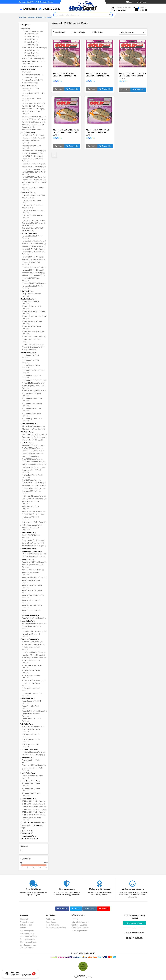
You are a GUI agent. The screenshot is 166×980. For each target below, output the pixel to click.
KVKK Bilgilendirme (79, 931)
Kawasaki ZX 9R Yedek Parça (34, 246)
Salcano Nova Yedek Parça (33, 543)
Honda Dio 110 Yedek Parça (34, 138)
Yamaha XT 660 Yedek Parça (34, 122)
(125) (45, 434)
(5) (42, 80)
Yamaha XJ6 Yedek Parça (33, 130)
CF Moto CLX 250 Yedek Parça (34, 809)
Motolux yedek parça (29, 942)
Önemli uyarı (15, 972)
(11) (37, 50)
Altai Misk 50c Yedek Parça (33, 426)
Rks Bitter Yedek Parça (32, 456)
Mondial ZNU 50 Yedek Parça (34, 337)
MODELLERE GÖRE (49, 9)
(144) (29, 91)
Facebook (131, 2)
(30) (43, 426)
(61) (28, 304)
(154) (43, 645)
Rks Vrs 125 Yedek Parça (33, 454)
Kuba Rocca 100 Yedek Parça (34, 652)
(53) (45, 48)
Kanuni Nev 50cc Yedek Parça (34, 631)
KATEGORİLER (28, 9)
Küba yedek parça (27, 934)
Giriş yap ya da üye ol (124, 9)
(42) (28, 309)
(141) (29, 477)
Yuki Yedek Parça (27, 724)
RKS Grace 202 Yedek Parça (34, 462)
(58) (41, 153)
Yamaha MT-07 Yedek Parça (34, 109)
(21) (41, 66)
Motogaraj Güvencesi (99, 889)
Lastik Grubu (25, 29)
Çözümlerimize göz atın (134, 923)
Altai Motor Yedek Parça (29, 424)
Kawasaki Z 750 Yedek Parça (34, 249)
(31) (28, 411)
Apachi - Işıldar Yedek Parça (31, 525)
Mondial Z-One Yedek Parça (33, 347)
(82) (28, 143)
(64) (45, 496)
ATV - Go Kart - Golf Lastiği (33, 59)
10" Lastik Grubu (31, 34)
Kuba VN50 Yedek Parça (32, 642)
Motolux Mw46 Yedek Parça (33, 383)
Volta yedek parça (27, 939)
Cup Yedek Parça (27, 831)
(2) (32, 64)
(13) (37, 34)
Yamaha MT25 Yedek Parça (33, 103)
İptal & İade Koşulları (80, 922)
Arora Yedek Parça (27, 560)
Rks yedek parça (27, 931)
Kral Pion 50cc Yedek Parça (33, 755)
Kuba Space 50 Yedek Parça (34, 680)
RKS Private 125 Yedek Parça (34, 496)
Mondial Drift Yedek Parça (33, 344)
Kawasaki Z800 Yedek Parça (34, 273)
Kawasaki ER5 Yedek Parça (33, 270)
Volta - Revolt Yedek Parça (30, 781)
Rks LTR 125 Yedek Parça (32, 459)
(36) (45, 711)
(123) (29, 530)
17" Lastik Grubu (31, 53)
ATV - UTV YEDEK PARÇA (29, 839)
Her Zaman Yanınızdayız (132, 889)
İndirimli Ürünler (98, 32)
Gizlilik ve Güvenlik (79, 925)
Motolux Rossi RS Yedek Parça (34, 391)
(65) (44, 540)
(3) (45, 122)
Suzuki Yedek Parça (28, 193)
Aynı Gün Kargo (34, 889)
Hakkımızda (43, 2)
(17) (28, 778)
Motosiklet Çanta (29, 77)
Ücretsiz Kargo (79, 32)
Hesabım (75, 919)
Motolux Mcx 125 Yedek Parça (34, 380)
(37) (28, 329)
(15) (45, 546)
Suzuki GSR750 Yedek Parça (34, 220)
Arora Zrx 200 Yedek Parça (33, 570)
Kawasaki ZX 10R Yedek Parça (34, 241)
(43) (45, 437)
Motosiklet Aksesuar (28, 69)
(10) (28, 203)
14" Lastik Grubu (31, 42)
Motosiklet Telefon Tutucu (33, 75)
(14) (37, 42)
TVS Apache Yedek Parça (33, 440)
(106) (29, 519)
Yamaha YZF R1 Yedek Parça (34, 119)
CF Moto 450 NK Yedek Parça (34, 812)
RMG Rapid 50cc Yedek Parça (34, 554)
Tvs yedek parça (27, 948)
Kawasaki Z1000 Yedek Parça (34, 244)
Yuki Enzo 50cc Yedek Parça (34, 727)
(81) (28, 314)
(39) (28, 324)
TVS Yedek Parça (27, 432)
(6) (42, 130)
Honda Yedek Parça (28, 133)
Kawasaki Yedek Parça (29, 233)
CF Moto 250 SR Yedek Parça (34, 804)
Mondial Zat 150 (29, 350)
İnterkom (27, 72)
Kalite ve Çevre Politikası (56, 928)
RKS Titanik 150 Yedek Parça (34, 522)
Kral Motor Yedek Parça (29, 750)
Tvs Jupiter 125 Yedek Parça (34, 434)
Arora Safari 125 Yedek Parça (34, 562)
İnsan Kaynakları (52, 925)
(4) (37, 45)
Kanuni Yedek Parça (28, 621)
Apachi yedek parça (28, 945)
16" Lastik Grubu (31, 50)
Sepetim (144, 9)
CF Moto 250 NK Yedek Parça (34, 801)
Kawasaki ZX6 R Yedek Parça (34, 260)
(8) (30, 72)
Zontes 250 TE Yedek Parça (33, 451)
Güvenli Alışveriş (67, 889)
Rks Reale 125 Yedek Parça (33, 445)
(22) (28, 296)
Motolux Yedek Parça (28, 353)
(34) (28, 416)
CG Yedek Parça (26, 833)
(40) (45, 624)
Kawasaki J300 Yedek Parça (33, 275)
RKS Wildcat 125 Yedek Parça (34, 465)
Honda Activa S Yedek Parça (34, 151)
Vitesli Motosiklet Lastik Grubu (34, 48)
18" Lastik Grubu (31, 56)
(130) (43, 488)
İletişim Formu (26, 925)
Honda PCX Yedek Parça (32, 156)
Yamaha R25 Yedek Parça (33, 106)
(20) (28, 96)
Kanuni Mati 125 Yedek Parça (34, 624)
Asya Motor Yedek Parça (30, 616)
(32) (45, 337)
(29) (44, 151)
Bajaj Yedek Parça (27, 291)
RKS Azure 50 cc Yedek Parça (34, 499)
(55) (45, 652)
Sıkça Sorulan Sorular (80, 928)
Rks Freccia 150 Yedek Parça (34, 467)
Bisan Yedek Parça (27, 758)
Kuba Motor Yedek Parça (30, 639)
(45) (28, 538)
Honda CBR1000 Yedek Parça (34, 180)
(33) (28, 401)
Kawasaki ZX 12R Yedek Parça (34, 267)
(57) (42, 448)
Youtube (104, 909)
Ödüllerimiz (51, 919)
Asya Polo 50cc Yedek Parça (34, 618)
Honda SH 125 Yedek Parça (33, 135)
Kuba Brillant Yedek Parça (33, 644)
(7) (42, 75)
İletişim (51, 2)
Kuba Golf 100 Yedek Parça (33, 655)
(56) (43, 31)
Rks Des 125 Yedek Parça (33, 448)
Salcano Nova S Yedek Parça (34, 546)
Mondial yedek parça (29, 936)
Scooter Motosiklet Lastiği (33, 31)
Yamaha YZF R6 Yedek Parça (34, 116)
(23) (28, 101)
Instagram (141, 2)
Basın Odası (51, 922)
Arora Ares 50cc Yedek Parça (34, 578)
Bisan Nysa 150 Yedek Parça (34, 765)
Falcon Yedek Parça (28, 699)
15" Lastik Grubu (31, 45)
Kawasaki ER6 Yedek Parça (33, 257)
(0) (36, 77)
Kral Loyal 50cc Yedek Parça (34, 752)
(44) (42, 156)
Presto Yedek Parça (28, 773)
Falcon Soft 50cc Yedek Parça (34, 711)
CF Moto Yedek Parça (28, 799)
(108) (29, 796)
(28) (28, 148)
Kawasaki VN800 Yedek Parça (34, 283)
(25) (37, 56)
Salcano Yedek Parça (28, 533)
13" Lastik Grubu (31, 39)
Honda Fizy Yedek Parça (32, 153)
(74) (44, 167)
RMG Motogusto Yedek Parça (31, 551)
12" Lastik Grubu (31, 37)
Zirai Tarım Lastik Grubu (32, 66)
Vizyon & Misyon (27, 922)
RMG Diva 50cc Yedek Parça (34, 557)
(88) (28, 786)
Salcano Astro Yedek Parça (34, 540)
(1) (28, 238)
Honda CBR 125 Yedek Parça (34, 164)
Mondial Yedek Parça (28, 299)
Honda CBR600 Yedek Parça (34, 177)
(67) (28, 650)
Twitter (76, 909)
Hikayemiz (25, 919)
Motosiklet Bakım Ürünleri (32, 80)
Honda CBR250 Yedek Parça (33, 169)
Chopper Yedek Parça (28, 836)
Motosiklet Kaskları (30, 83)
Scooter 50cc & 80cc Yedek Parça (33, 823)
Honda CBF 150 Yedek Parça (34, 167)
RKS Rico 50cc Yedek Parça (34, 514)
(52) (41, 642)
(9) (37, 39)
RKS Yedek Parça (27, 443)
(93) (28, 696)
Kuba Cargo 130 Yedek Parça (34, 658)
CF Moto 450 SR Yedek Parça (34, 807)
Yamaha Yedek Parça (28, 86)
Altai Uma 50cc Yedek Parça (34, 429)
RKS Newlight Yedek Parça (34, 488)
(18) (38, 37)
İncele (59, 89)
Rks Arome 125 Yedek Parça (34, 485)
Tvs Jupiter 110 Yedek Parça (34, 437)
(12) (33, 127)
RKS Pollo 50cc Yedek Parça (34, 511)
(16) (45, 117)
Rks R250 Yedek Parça (31, 480)
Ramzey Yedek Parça (28, 549)
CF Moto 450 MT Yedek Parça (34, 815)
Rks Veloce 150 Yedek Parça (34, 483)
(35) (28, 334)
